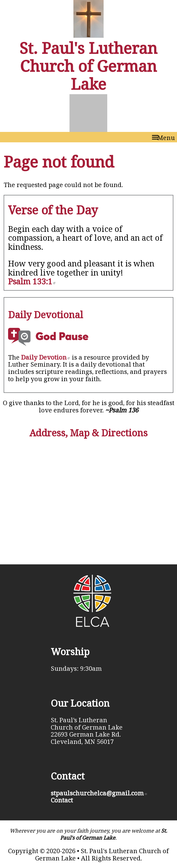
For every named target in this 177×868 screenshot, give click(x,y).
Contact (62, 800)
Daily (46, 357)
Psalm (32, 281)
